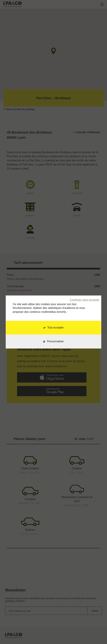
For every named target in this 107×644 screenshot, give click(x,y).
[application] (98, 635)
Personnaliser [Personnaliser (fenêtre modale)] (56, 342)
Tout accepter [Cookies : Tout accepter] (53, 328)
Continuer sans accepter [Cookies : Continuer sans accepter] (85, 300)
